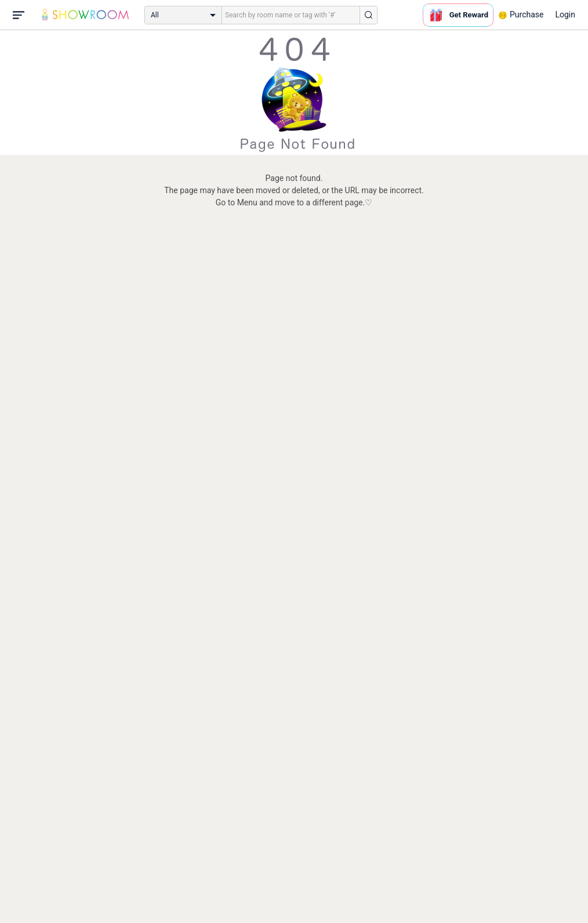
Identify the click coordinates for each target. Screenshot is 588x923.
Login (565, 15)
